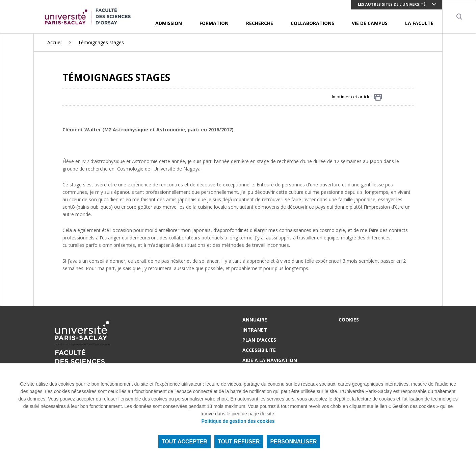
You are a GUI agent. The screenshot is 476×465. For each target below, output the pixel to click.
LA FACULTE (419, 23)
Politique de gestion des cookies (238, 421)
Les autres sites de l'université (392, 4)
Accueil (55, 42)
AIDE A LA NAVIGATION (270, 360)
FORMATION (214, 23)
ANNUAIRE (255, 320)
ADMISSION (169, 23)
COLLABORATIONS (312, 23)
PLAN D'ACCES (259, 340)
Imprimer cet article (357, 97)
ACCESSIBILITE (259, 350)
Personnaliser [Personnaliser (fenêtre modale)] (293, 442)
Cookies (349, 320)
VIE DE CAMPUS (370, 23)
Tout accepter (184, 442)
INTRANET (255, 330)
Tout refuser (239, 442)
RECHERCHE (260, 23)
